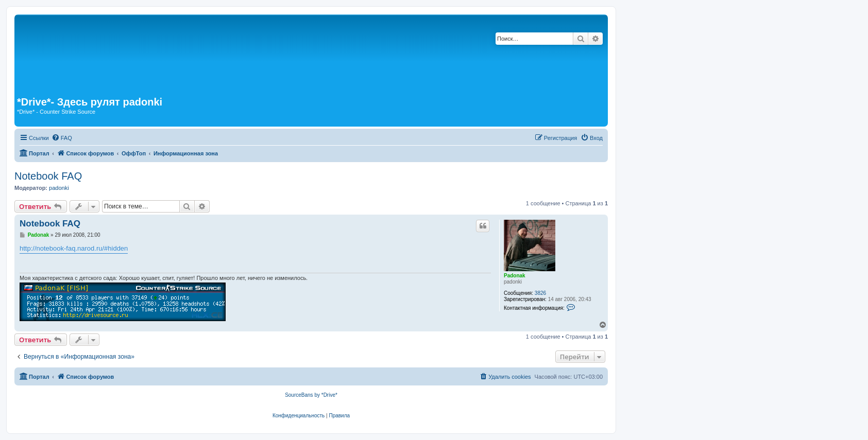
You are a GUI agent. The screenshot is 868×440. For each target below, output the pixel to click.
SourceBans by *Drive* (311, 395)
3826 (540, 293)
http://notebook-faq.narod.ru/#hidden (74, 248)
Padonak (515, 276)
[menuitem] (62, 138)
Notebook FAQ (48, 176)
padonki (59, 188)
